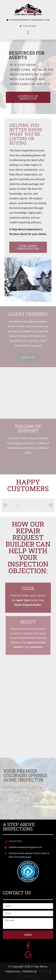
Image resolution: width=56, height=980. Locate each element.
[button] (28, 33)
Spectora (43, 971)
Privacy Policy (28, 976)
